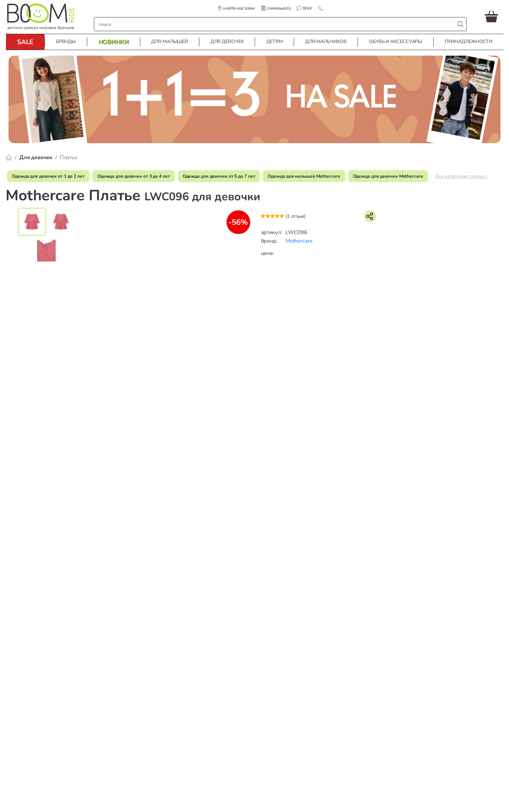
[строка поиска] (276, 24)
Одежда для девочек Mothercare (388, 176)
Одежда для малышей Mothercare (304, 176)
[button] (494, 16)
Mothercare (299, 241)
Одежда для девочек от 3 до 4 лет (134, 176)
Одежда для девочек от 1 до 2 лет (48, 176)
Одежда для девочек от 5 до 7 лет (219, 176)
